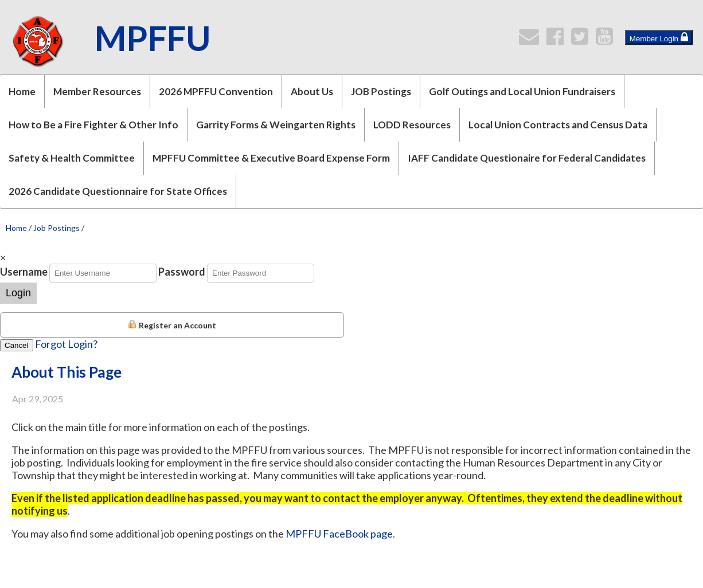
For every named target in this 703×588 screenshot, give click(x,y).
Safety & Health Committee (72, 158)
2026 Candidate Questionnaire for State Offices (118, 191)
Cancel (17, 345)
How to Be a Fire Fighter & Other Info (93, 125)
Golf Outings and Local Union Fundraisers (522, 91)
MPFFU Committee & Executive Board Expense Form (271, 158)
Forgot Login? (66, 344)
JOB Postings (381, 91)
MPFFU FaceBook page (339, 534)
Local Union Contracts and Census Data (558, 125)
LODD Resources (412, 125)
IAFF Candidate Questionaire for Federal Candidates (527, 158)
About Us (312, 91)
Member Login (659, 37)
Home (22, 91)
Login (18, 293)
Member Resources (97, 91)
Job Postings (56, 228)
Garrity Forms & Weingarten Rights (276, 125)
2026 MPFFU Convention (216, 91)
